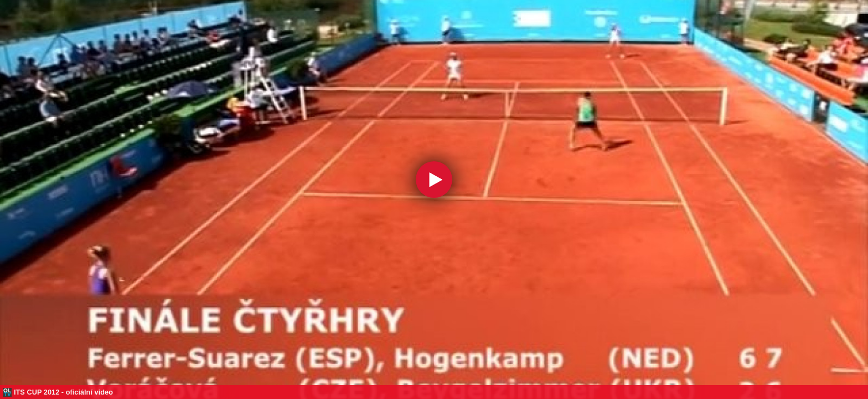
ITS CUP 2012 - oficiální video (63, 392)
